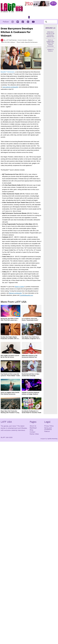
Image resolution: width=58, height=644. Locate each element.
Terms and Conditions (48, 429)
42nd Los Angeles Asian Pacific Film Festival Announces (10, 393)
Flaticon (47, 431)
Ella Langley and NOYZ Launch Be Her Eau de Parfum (10, 356)
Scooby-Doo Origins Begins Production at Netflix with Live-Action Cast (10, 338)
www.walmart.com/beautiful (10, 87)
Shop (32, 430)
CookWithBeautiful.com (26, 295)
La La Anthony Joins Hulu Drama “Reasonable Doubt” (30, 319)
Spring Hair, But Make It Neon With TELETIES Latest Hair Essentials (10, 319)
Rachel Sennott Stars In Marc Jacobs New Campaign (31, 375)
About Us (33, 426)
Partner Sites (34, 434)
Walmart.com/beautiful (15, 293)
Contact (32, 432)
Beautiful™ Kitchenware (8, 72)
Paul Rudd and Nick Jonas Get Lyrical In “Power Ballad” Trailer (10, 375)
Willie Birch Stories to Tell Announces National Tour (30, 356)
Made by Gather (19, 287)
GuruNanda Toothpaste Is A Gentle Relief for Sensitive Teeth (32, 412)
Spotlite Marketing (52, 439)
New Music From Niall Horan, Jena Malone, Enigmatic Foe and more (32, 338)
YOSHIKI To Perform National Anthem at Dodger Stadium (30, 393)
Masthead (33, 428)
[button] (29, 17)
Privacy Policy (49, 426)
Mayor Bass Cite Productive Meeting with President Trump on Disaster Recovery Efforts (10, 412)
